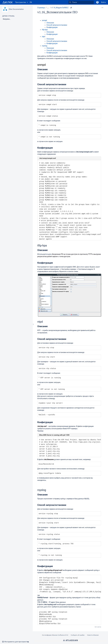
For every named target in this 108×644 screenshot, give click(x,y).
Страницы (41, 8)
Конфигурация (52, 27)
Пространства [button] (21, 2)
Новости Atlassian (93, 635)
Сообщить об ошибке (78, 635)
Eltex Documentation (16, 9)
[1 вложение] (71, 8)
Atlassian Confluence (58, 635)
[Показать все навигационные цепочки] (48, 8)
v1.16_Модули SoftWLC (60, 8)
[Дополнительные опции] (102, 8)
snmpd (44, 20)
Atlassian (70, 640)
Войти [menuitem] (103, 2)
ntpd (44, 37)
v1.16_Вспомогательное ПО (57, 12)
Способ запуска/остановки (57, 25)
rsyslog (45, 46)
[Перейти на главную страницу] (8, 2)
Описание (50, 23)
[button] (97, 2)
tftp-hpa (45, 30)
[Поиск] (70, 2)
